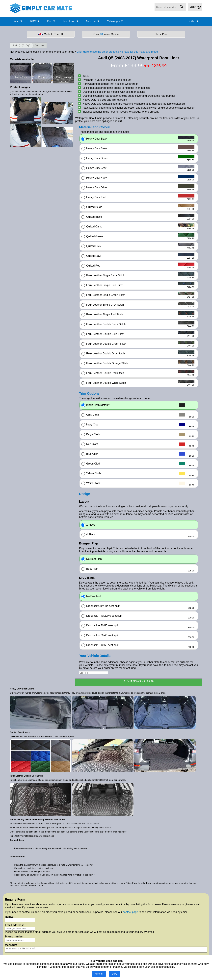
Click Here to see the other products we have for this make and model (117, 52)
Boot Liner (40, 45)
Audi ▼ (18, 21)
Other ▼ (194, 21)
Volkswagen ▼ (115, 21)
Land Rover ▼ (71, 21)
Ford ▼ (51, 21)
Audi (15, 45)
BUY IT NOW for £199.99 (139, 681)
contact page (131, 912)
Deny (115, 974)
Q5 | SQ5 (26, 45)
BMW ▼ (35, 21)
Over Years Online (106, 34)
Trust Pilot (161, 34)
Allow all (99, 974)
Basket (195, 7)
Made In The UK (51, 34)
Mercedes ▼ (93, 21)
